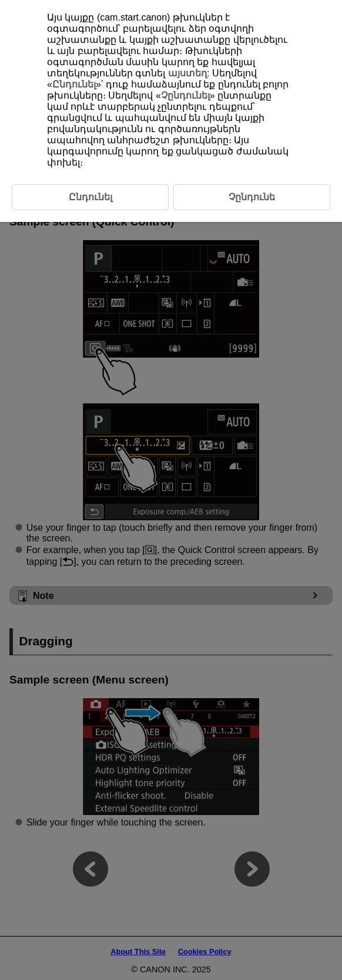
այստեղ (187, 73)
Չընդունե (252, 197)
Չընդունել (185, 95)
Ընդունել (74, 84)
